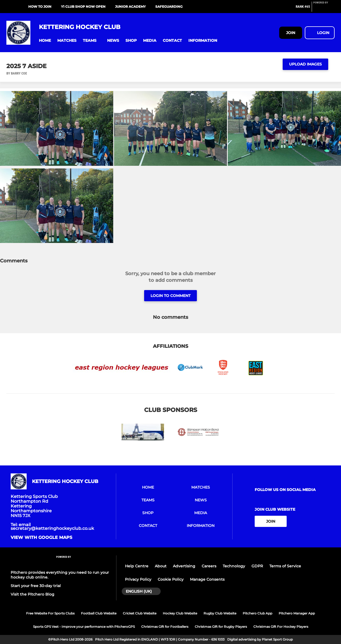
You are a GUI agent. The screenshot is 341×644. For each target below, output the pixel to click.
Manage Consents (207, 579)
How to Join (40, 7)
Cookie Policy (171, 579)
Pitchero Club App (257, 613)
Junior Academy (130, 7)
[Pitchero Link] (324, 9)
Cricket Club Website (140, 613)
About (161, 566)
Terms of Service (285, 566)
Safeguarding (169, 7)
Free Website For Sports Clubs (50, 613)
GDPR (257, 566)
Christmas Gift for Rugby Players (221, 627)
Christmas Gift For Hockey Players (281, 627)
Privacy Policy (138, 579)
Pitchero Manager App (297, 613)
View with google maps (41, 538)
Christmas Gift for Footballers (165, 627)
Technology (234, 566)
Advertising (184, 566)
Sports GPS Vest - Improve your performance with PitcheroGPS (84, 627)
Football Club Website (99, 613)
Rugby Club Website (220, 613)
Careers (209, 566)
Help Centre (137, 566)
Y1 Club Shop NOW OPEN (83, 7)
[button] (45, 41)
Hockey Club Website (180, 613)
